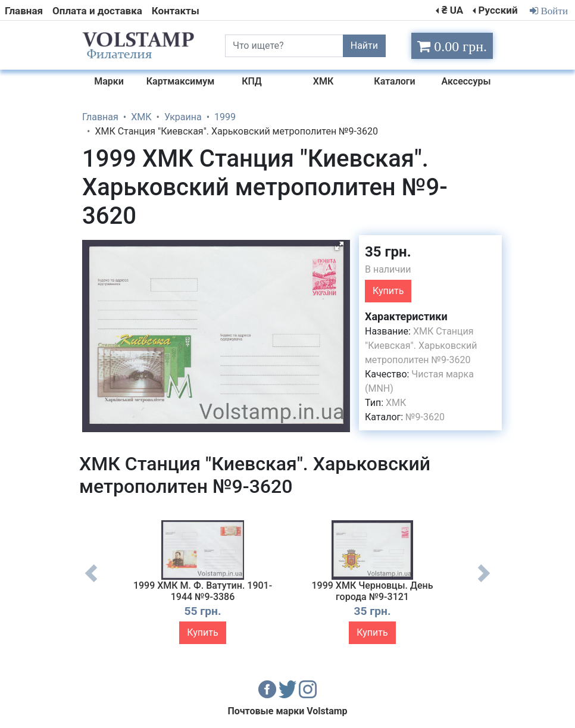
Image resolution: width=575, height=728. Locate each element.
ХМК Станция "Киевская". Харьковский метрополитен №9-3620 (421, 346)
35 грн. (388, 252)
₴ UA (452, 10)
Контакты (176, 11)
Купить (388, 291)
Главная (24, 11)
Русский (498, 10)
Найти (364, 46)
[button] (339, 246)
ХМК (396, 403)
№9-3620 (425, 417)
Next (484, 582)
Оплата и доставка (97, 11)
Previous (91, 582)
